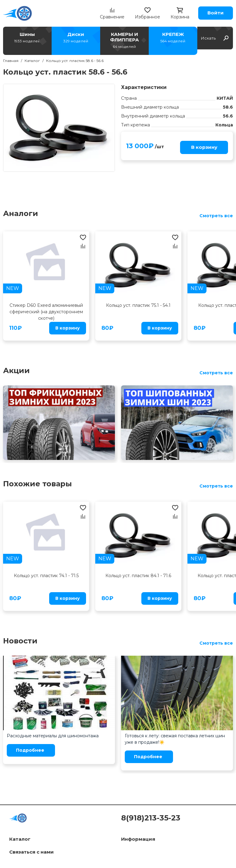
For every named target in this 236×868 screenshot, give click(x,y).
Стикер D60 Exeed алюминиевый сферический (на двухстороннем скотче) (46, 312)
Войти (216, 13)
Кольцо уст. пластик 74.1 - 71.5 (46, 576)
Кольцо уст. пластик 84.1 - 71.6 (138, 576)
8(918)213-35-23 (151, 818)
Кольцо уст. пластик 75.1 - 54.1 (138, 305)
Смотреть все (216, 216)
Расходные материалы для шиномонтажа (53, 736)
